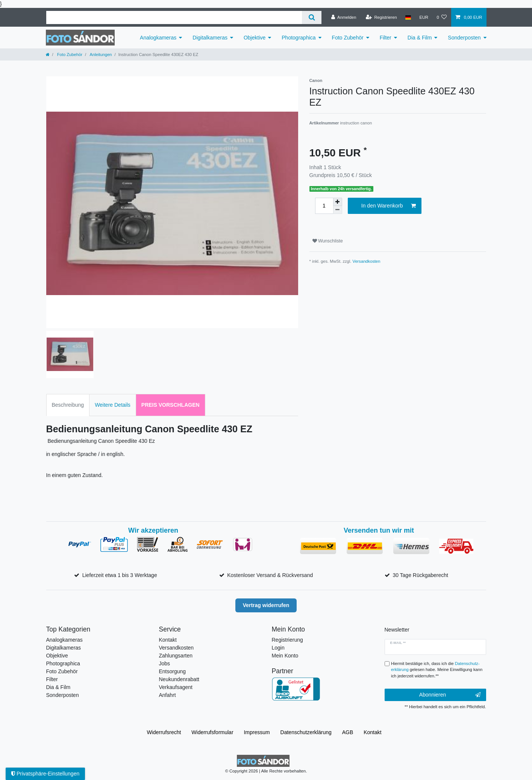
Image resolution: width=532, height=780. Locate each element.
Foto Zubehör (348, 38)
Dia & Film (420, 38)
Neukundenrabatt (179, 679)
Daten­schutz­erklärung (306, 732)
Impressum (257, 732)
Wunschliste (328, 241)
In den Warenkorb (389, 206)
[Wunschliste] (442, 17)
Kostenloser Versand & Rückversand (270, 575)
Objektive (255, 38)
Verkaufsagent (176, 687)
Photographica (299, 38)
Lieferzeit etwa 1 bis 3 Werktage (120, 575)
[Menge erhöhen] (338, 202)
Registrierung (287, 640)
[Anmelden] (344, 17)
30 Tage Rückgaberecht (420, 575)
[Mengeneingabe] (324, 206)
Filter (386, 38)
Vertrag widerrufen (266, 605)
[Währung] (424, 17)
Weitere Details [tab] (113, 405)
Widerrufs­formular (212, 732)
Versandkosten (367, 261)
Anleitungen (100, 55)
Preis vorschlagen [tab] (171, 405)
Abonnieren (450, 695)
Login (278, 648)
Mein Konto (285, 656)
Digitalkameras (210, 38)
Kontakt (168, 640)
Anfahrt (167, 695)
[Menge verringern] (338, 210)
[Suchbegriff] (174, 17)
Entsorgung (173, 671)
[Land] (408, 17)
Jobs (165, 663)
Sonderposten (464, 38)
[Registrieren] (381, 17)
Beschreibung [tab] (68, 405)
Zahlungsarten (176, 656)
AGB (348, 732)
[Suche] (311, 17)
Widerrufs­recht (164, 732)
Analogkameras (158, 38)
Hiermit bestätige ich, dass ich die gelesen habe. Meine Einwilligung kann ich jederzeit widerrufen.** (437, 670)
